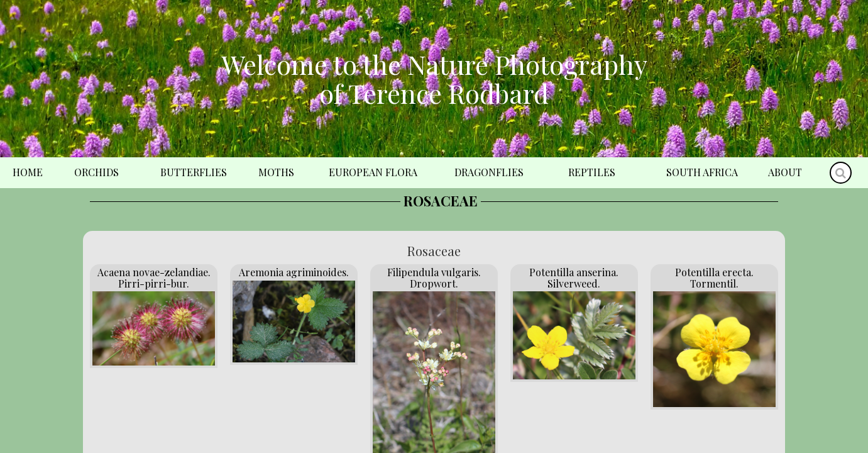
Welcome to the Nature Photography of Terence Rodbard (434, 79)
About (785, 172)
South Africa (702, 172)
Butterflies (194, 172)
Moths (276, 172)
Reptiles (592, 172)
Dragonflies (489, 172)
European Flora (373, 172)
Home (28, 172)
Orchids (96, 172)
